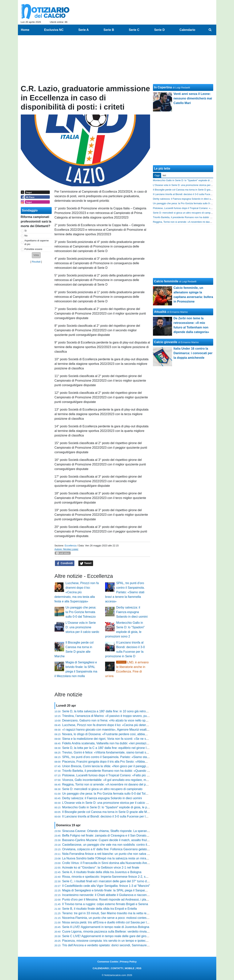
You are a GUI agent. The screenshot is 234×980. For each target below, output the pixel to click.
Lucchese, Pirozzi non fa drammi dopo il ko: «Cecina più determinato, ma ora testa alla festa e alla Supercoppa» (77, 592)
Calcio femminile (166, 281)
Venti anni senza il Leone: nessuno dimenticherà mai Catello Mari (193, 98)
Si (25, 231)
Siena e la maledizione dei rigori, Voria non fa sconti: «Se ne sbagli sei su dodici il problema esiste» (129, 739)
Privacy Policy (128, 962)
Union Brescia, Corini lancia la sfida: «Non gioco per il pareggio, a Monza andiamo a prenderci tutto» (130, 766)
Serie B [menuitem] (109, 30)
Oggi (157, 175)
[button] (36, 255)
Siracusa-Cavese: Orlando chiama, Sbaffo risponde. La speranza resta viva (113, 831)
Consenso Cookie (108, 962)
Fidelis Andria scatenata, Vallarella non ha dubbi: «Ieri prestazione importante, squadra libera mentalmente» (135, 743)
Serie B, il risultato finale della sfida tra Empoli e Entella (99, 909)
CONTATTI (117, 968)
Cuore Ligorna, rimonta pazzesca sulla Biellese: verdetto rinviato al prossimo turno (118, 932)
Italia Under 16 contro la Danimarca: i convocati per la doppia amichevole (193, 353)
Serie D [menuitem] (159, 30)
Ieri (164, 175)
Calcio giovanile (166, 342)
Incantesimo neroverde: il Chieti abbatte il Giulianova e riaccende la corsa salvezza (118, 895)
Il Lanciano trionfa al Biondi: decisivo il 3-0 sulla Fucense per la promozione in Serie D (120, 816)
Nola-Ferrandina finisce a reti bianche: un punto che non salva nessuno (110, 854)
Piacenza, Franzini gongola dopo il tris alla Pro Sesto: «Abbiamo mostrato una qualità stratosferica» (129, 762)
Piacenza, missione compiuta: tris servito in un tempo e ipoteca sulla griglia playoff (118, 941)
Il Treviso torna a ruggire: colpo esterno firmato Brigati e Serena (105, 904)
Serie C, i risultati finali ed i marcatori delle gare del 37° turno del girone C (112, 881)
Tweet (86, 563)
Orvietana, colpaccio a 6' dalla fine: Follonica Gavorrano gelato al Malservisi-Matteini (119, 849)
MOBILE (130, 968)
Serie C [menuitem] (134, 30)
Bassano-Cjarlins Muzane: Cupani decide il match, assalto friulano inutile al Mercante (120, 840)
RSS (139, 968)
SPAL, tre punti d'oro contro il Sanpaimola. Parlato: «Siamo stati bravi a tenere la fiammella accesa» (125, 592)
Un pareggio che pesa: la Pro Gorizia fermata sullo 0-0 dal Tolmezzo (81, 612)
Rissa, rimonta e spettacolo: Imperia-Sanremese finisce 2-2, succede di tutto (114, 877)
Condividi (65, 563)
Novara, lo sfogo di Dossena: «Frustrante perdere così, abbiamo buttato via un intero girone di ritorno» (131, 734)
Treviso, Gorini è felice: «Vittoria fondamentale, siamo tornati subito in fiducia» (115, 752)
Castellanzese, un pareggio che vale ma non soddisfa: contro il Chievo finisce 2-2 (117, 845)
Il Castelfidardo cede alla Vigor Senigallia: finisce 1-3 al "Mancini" (106, 886)
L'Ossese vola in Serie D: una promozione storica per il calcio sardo (82, 627)
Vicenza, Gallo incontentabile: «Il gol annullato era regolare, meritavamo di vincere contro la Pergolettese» (134, 780)
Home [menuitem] (25, 30)
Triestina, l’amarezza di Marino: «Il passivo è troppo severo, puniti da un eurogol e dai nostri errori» (129, 716)
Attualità (160, 312)
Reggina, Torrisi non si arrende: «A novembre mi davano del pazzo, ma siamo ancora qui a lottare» (129, 784)
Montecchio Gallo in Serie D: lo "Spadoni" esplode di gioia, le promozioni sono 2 (116, 807)
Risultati (36, 262)
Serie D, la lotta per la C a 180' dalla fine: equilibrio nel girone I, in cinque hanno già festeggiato (126, 748)
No (26, 236)
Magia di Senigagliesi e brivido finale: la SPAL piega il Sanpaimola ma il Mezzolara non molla (125, 890)
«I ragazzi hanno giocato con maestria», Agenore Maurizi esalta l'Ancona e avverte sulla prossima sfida (132, 730)
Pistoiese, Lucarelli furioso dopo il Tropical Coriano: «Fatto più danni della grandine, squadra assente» (131, 775)
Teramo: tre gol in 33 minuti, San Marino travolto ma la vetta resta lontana (112, 913)
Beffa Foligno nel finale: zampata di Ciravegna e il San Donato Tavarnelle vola (115, 835)
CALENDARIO (101, 968)
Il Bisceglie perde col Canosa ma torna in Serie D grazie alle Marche (108, 812)
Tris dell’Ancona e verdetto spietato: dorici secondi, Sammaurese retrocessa (114, 945)
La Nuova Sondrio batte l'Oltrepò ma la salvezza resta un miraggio (107, 858)
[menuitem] (210, 30)
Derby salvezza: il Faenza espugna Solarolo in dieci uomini (132, 612)
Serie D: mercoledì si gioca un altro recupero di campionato (102, 789)
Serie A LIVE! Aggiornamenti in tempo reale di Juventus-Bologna (106, 927)
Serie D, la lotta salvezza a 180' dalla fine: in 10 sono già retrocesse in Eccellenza (117, 711)
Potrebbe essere (33, 249)
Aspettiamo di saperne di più (37, 242)
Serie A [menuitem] (84, 30)
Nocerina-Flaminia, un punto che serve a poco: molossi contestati (106, 918)
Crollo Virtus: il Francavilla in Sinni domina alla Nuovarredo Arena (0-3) (110, 863)
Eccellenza (71, 546)
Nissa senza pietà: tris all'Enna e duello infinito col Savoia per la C (107, 922)
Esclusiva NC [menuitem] (54, 30)
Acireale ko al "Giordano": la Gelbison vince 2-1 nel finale (101, 868)
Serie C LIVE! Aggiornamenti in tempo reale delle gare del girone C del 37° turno (117, 936)
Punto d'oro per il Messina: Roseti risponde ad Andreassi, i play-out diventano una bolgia (122, 900)
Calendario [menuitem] (187, 30)
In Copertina (163, 87)
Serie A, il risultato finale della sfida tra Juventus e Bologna (102, 872)
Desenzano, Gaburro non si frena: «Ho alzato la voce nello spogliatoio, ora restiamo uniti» (123, 720)
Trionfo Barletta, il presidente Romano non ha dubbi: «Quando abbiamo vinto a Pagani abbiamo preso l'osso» (136, 771)
